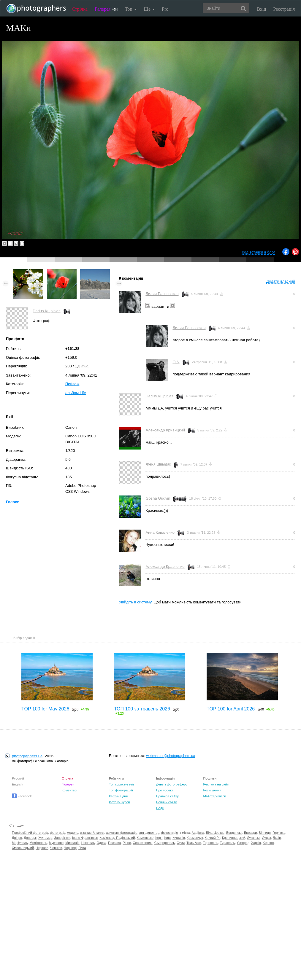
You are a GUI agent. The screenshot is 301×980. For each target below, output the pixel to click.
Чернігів (56, 848)
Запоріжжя (62, 838)
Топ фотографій (121, 790)
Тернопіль (211, 843)
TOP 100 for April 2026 (231, 709)
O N (176, 362)
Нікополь (88, 843)
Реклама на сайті (216, 784)
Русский (18, 778)
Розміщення (212, 790)
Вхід (262, 9)
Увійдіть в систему (135, 602)
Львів (277, 838)
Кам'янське (145, 838)
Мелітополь (38, 843)
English (17, 784)
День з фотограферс (172, 784)
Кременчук (195, 838)
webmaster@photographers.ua (171, 756)
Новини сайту (167, 802)
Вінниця (265, 833)
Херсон (268, 843)
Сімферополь (165, 843)
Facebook (22, 796)
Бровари (251, 833)
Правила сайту (167, 796)
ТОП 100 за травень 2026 (142, 709)
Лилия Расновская (162, 294)
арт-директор (149, 833)
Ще (149, 9)
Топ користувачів (122, 784)
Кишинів (179, 838)
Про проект (165, 790)
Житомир (45, 838)
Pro (165, 9)
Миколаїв (72, 843)
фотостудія (170, 833)
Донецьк (30, 838)
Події (160, 808)
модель (73, 833)
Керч (159, 838)
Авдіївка (198, 833)
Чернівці (70, 848)
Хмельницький (23, 848)
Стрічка (80, 9)
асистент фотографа (122, 833)
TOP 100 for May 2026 (45, 709)
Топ (131, 9)
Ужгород (243, 843)
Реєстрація (284, 9)
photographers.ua (27, 756)
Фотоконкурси (119, 802)
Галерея (106, 9)
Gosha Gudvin (158, 498)
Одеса (101, 843)
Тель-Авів (194, 843)
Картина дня (118, 796)
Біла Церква (215, 833)
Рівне (127, 843)
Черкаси (42, 848)
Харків (256, 843)
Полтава (114, 843)
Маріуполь (20, 843)
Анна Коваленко (160, 532)
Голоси (13, 502)
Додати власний (281, 281)
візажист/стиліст (92, 833)
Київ (167, 838)
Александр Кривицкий (165, 430)
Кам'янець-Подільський (117, 838)
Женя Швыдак (158, 464)
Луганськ (254, 838)
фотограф (57, 833)
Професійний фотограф (30, 833)
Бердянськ (234, 833)
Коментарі (69, 790)
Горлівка (279, 833)
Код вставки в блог (258, 252)
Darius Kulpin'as (47, 311)
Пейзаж (72, 384)
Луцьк (267, 838)
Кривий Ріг (213, 838)
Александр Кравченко (165, 567)
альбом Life (76, 393)
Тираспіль (228, 843)
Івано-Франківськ (85, 838)
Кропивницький (234, 838)
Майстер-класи (214, 796)
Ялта (82, 848)
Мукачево (56, 843)
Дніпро (17, 838)
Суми (181, 843)
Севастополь (142, 843)
